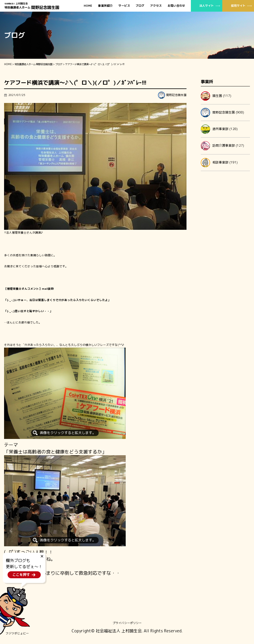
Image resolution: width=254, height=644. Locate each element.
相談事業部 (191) (219, 163)
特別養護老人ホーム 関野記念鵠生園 (33, 64)
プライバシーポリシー (127, 623)
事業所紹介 (105, 6)
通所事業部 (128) (219, 129)
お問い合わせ (176, 6)
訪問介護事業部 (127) (222, 146)
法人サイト (207, 6)
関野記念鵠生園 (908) (222, 113)
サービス (124, 6)
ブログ (140, 6)
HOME (88, 6)
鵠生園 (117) (216, 96)
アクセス (156, 6)
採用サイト (238, 6)
